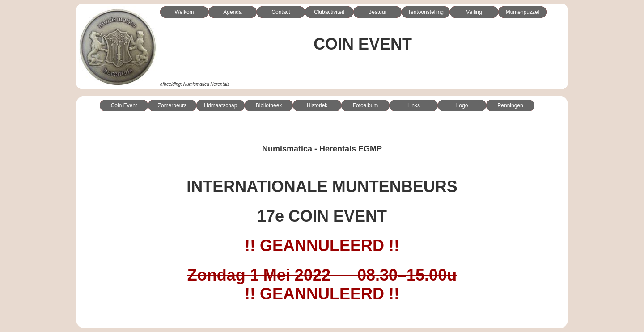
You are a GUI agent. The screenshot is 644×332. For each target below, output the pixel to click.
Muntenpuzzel (523, 12)
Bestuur (377, 12)
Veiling (474, 12)
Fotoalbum (366, 105)
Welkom (184, 12)
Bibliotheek (269, 105)
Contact (281, 12)
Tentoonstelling (426, 12)
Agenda (232, 12)
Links (414, 105)
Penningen (510, 105)
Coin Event (124, 105)
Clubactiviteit (329, 12)
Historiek (317, 105)
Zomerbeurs (172, 105)
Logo (462, 105)
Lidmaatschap (221, 105)
